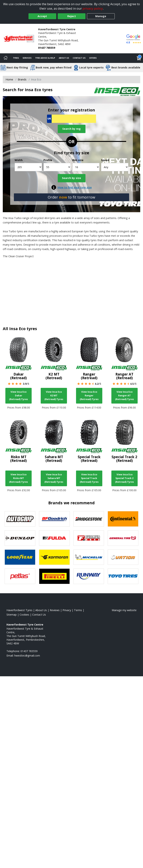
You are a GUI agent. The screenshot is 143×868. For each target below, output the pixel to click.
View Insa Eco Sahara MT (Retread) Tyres (54, 478)
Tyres (16, 58)
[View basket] (139, 58)
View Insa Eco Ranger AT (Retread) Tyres (125, 396)
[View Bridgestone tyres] (89, 519)
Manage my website (124, 610)
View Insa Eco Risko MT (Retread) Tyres (18, 478)
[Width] (28, 167)
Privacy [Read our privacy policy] (67, 610)
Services (27, 58)
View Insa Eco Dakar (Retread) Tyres (18, 396)
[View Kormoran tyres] (54, 557)
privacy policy (93, 8)
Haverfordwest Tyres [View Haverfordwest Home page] (19, 610)
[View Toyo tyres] (123, 576)
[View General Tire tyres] (123, 538)
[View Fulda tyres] (54, 538)
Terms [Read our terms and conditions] (78, 610)
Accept (42, 16)
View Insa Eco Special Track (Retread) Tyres (89, 478)
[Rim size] (86, 167)
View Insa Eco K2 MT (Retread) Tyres (54, 396)
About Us (64, 58)
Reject (72, 16)
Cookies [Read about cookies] (24, 615)
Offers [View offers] (93, 58)
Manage (101, 16)
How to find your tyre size (75, 187)
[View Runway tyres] (89, 576)
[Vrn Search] (71, 119)
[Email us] (27, 656)
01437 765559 (47, 48)
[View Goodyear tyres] (20, 557)
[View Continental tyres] (123, 519)
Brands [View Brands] (22, 79)
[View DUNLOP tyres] (20, 538)
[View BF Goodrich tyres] (54, 519)
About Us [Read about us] (41, 610)
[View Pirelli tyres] (54, 576)
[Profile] (57, 167)
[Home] (6, 58)
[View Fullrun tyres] (89, 538)
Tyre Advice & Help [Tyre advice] (45, 58)
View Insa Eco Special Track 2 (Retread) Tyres (125, 478)
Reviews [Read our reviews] (55, 610)
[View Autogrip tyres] (20, 519)
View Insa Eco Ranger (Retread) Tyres (89, 396)
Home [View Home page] (9, 79)
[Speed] (115, 167)
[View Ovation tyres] (123, 557)
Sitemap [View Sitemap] (12, 615)
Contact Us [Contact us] (79, 58)
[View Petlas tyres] (20, 576)
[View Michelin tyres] (89, 557)
